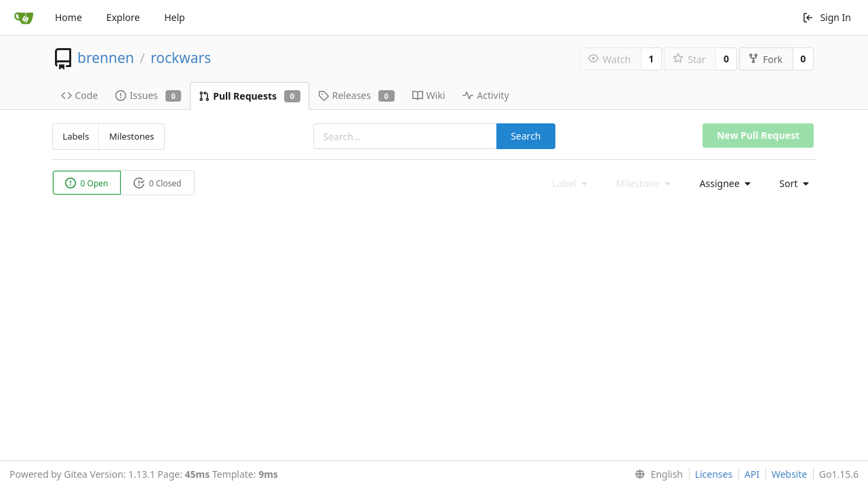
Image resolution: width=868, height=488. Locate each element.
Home (68, 17)
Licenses (714, 474)
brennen (106, 58)
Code (80, 95)
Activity (486, 95)
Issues (148, 95)
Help (175, 17)
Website (790, 474)
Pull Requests (249, 96)
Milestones (132, 136)
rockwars (181, 58)
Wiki (429, 95)
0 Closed (158, 183)
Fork (765, 59)
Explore (123, 17)
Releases (356, 95)
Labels (76, 136)
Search (526, 136)
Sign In (827, 17)
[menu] (722, 184)
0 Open (87, 183)
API (752, 474)
